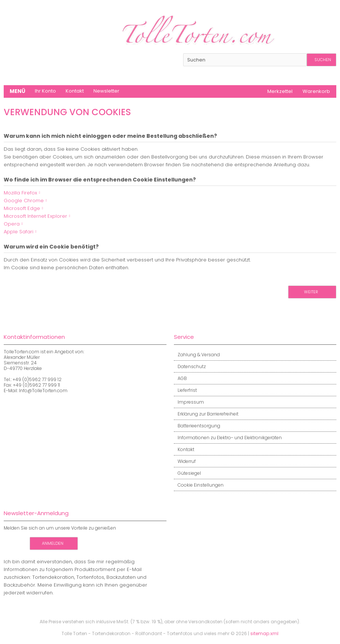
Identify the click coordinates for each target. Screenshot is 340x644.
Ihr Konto (45, 91)
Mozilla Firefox (20, 193)
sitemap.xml (264, 633)
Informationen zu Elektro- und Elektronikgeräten (228, 438)
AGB (180, 378)
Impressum (189, 402)
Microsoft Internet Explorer (35, 216)
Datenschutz (190, 366)
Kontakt (75, 91)
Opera (12, 224)
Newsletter (106, 91)
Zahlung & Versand (197, 355)
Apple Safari (19, 232)
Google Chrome (24, 201)
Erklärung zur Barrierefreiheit (206, 414)
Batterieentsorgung (197, 426)
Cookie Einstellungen (199, 485)
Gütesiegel (187, 473)
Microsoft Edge (22, 208)
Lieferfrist (185, 390)
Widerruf (185, 461)
